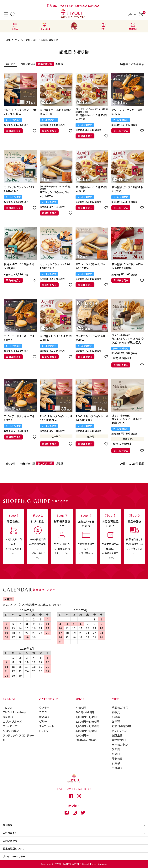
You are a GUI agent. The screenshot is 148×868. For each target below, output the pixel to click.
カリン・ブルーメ (12, 721)
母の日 (116, 754)
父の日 (116, 749)
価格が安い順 (28, 64)
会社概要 (8, 825)
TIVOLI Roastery (14, 712)
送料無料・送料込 (86, 740)
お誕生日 (117, 735)
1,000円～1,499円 (87, 717)
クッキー (44, 708)
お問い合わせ (10, 840)
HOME (7, 40)
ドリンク (44, 731)
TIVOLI (8, 708)
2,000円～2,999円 (87, 726)
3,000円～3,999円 (87, 731)
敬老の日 (117, 759)
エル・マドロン (11, 726)
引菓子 (116, 763)
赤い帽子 (8, 717)
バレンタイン (119, 731)
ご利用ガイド (10, 833)
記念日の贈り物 (121, 726)
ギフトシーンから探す (26, 40)
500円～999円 (85, 712)
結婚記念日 (119, 740)
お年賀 (116, 721)
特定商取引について (14, 848)
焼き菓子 (45, 717)
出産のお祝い (120, 745)
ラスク (43, 712)
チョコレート (47, 726)
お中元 (116, 712)
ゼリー (43, 721)
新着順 (59, 64)
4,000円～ (82, 735)
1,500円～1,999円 (87, 721)
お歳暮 (116, 717)
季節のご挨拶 (120, 708)
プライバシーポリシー (14, 856)
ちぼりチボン (11, 731)
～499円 (81, 708)
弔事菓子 (117, 768)
